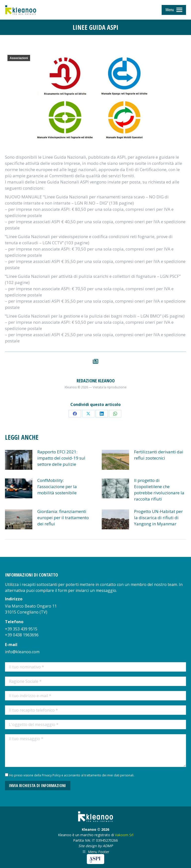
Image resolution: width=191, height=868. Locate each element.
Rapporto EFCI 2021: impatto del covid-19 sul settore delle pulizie (61, 458)
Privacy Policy (51, 775)
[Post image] (19, 460)
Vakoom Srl (124, 835)
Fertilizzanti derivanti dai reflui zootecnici (159, 455)
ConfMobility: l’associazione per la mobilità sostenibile (57, 487)
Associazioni (19, 58)
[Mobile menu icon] (174, 10)
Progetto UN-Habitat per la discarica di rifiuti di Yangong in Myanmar (158, 518)
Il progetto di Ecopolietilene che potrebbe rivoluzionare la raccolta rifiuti (159, 490)
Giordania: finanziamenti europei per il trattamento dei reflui (63, 518)
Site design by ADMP (95, 846)
